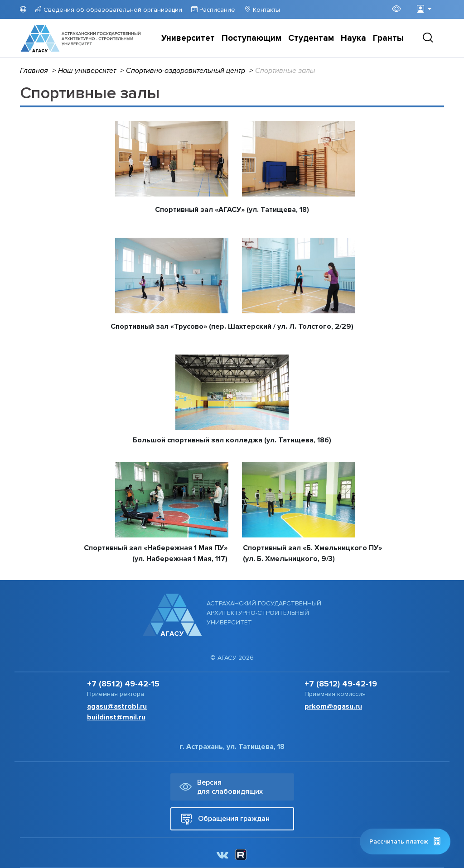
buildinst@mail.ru (116, 717)
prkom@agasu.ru (333, 706)
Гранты (388, 38)
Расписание (216, 10)
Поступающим (251, 38)
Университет (188, 38)
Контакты (266, 10)
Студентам (311, 38)
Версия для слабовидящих (221, 787)
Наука (353, 38)
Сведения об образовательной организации (112, 10)
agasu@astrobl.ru (117, 706)
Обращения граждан (225, 819)
